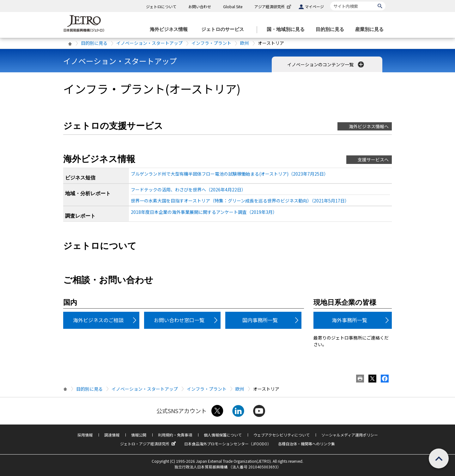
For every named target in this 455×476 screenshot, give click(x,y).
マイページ (314, 6)
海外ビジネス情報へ (369, 126)
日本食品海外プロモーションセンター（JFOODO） (228, 444)
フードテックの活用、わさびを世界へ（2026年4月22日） (188, 190)
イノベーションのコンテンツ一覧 (326, 64)
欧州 (245, 43)
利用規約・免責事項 (175, 435)
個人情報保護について (223, 435)
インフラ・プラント (211, 43)
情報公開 (139, 435)
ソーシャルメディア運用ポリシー (350, 435)
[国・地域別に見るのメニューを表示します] (288, 30)
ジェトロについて (161, 6)
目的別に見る (94, 43)
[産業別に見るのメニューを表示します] (371, 30)
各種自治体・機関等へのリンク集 (306, 444)
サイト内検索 (330, 1)
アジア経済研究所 (273, 6)
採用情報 (85, 435)
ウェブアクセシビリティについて (282, 435)
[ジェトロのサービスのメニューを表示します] (224, 30)
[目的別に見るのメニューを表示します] (332, 30)
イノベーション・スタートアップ (149, 43)
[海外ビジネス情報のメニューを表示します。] (171, 30)
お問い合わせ (200, 6)
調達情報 (112, 435)
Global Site (233, 6)
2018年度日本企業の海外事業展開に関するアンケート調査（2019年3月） (204, 212)
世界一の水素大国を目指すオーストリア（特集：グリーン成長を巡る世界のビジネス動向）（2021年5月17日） (240, 201)
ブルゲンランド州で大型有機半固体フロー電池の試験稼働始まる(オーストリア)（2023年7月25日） (230, 174)
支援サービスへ (373, 160)
